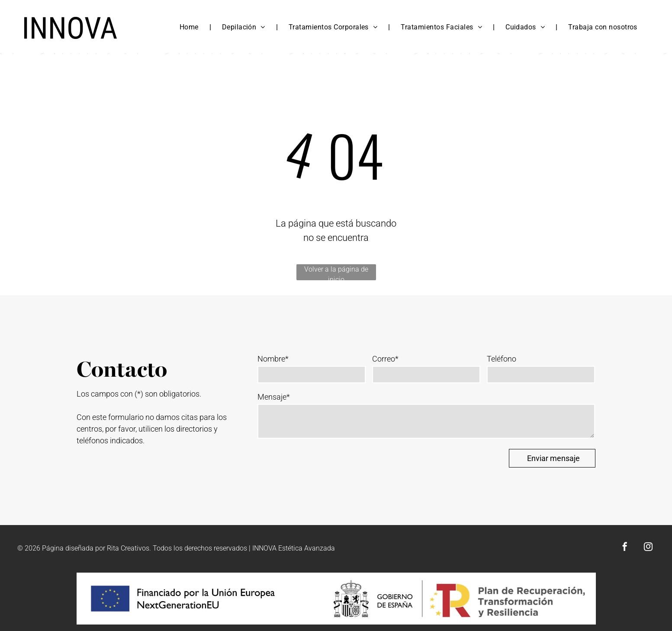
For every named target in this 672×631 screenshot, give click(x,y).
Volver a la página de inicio (336, 273)
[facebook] (625, 548)
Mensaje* (274, 397)
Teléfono (502, 359)
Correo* (385, 359)
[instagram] (648, 548)
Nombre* (273, 359)
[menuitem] (190, 27)
